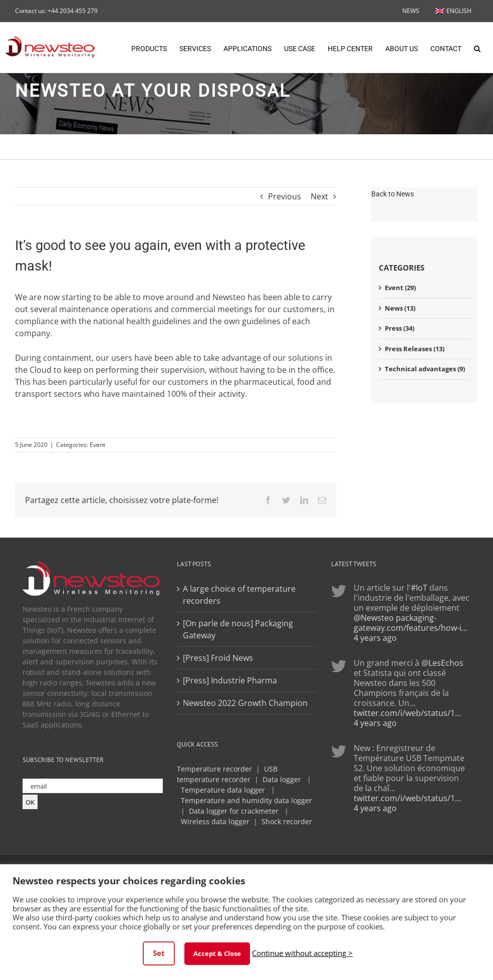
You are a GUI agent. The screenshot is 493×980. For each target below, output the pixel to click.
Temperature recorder (214, 769)
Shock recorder (287, 821)
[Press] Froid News (218, 658)
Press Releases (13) (415, 349)
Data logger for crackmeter (234, 811)
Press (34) (400, 328)
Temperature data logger (223, 790)
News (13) (400, 308)
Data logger (282, 779)
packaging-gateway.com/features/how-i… (411, 623)
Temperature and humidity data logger (246, 800)
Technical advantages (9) (425, 369)
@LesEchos (442, 663)
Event (97, 445)
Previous (285, 196)
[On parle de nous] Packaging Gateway (238, 629)
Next (319, 196)
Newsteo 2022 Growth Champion (245, 703)
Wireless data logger (215, 821)
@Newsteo (374, 618)
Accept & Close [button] (217, 953)
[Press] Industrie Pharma (230, 680)
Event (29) (400, 288)
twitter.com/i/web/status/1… (407, 713)
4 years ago (375, 638)
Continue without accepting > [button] (302, 953)
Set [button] (159, 953)
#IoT (419, 588)
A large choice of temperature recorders (239, 595)
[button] (477, 48)
